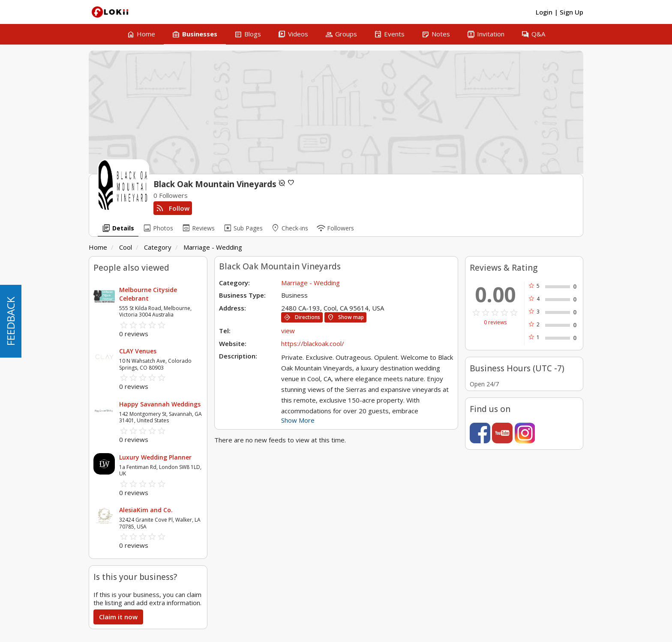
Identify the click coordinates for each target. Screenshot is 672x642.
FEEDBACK (10, 321)
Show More (298, 420)
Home (98, 247)
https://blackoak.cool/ (313, 343)
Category (158, 247)
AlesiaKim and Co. (146, 510)
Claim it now (118, 617)
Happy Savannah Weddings (160, 404)
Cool (126, 247)
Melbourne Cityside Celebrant (148, 294)
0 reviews (495, 322)
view (288, 331)
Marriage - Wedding (213, 247)
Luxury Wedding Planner (155, 457)
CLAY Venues (138, 351)
